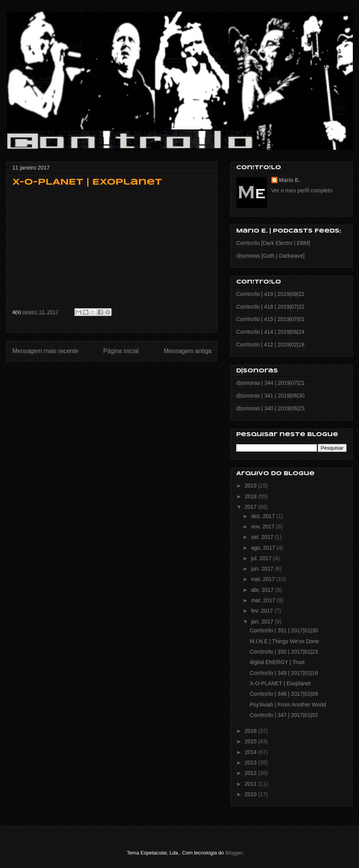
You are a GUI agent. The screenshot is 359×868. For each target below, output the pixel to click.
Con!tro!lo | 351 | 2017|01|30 (284, 630)
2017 (251, 507)
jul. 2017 (262, 558)
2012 (251, 773)
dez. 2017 (263, 516)
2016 (251, 731)
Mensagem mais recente (45, 351)
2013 (251, 763)
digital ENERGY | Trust (277, 662)
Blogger (234, 853)
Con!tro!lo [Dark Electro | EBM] (273, 243)
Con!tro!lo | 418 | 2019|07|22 (270, 307)
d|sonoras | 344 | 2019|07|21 (270, 383)
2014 (251, 752)
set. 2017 (263, 537)
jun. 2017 (263, 569)
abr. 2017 (263, 590)
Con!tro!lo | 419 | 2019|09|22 (270, 294)
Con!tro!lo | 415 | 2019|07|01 (270, 319)
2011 (251, 784)
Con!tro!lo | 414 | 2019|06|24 (270, 332)
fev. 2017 (262, 611)
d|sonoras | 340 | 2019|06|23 (270, 408)
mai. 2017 (263, 579)
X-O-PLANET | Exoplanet (280, 683)
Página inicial (121, 351)
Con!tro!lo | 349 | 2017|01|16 (284, 673)
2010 (251, 794)
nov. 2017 (263, 527)
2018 (251, 496)
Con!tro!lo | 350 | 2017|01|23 (284, 652)
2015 (251, 741)
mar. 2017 (264, 600)
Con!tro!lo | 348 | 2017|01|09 (284, 694)
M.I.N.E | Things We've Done (284, 641)
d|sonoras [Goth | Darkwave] (270, 256)
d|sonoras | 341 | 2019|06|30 (270, 396)
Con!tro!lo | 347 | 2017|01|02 (284, 715)
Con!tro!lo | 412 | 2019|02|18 (270, 345)
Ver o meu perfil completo (302, 190)
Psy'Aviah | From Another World (288, 705)
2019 (251, 486)
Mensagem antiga (188, 351)
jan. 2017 (263, 622)
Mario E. (290, 180)
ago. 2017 (264, 548)
